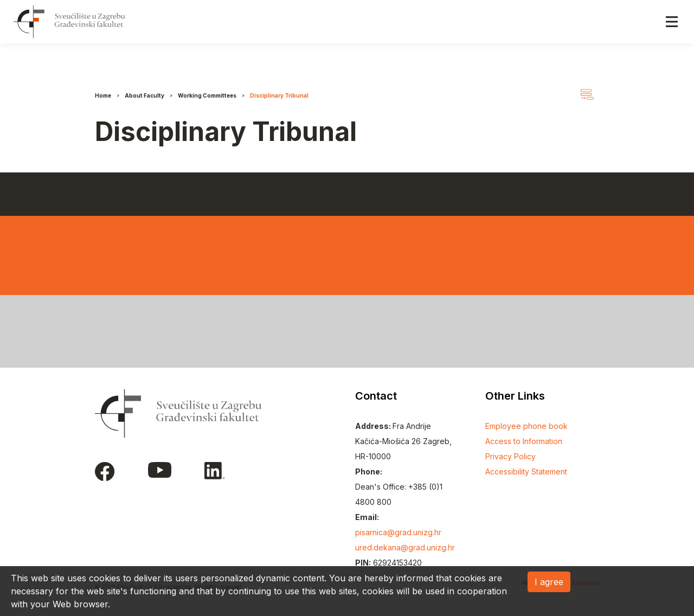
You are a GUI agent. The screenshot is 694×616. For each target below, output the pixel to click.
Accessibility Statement (526, 471)
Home (103, 95)
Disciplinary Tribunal (279, 95)
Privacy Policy (510, 456)
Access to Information (524, 441)
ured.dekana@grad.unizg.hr (405, 547)
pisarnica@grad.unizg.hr (398, 532)
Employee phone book (526, 426)
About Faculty (144, 95)
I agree (549, 582)
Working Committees (207, 95)
